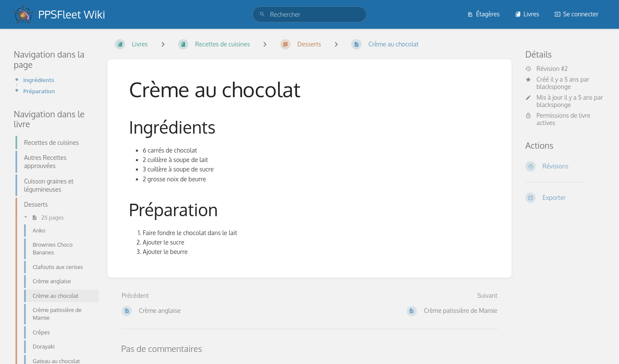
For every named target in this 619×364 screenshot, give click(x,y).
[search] (309, 14)
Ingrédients (39, 80)
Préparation (39, 91)
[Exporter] (565, 198)
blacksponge (554, 87)
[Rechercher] (262, 14)
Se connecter (576, 14)
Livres (527, 14)
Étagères (483, 14)
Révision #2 (546, 69)
